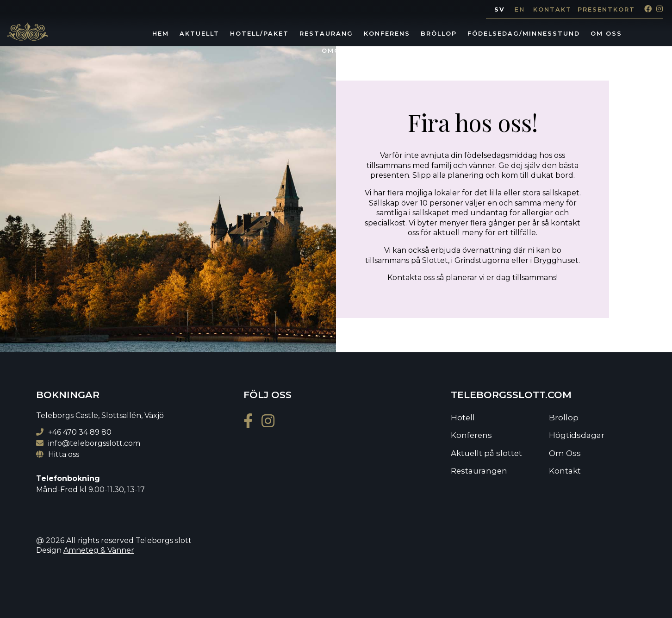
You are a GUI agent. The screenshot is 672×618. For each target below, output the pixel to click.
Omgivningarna (356, 51)
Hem (161, 34)
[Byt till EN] (520, 10)
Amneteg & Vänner (99, 550)
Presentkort (606, 9)
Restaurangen (479, 471)
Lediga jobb (427, 51)
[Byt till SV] (500, 10)
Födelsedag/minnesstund (524, 34)
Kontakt (552, 9)
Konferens (387, 34)
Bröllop (439, 34)
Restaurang (326, 34)
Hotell (463, 418)
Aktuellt (199, 34)
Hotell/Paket (259, 34)
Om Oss (606, 34)
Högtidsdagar (577, 435)
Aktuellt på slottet (486, 453)
